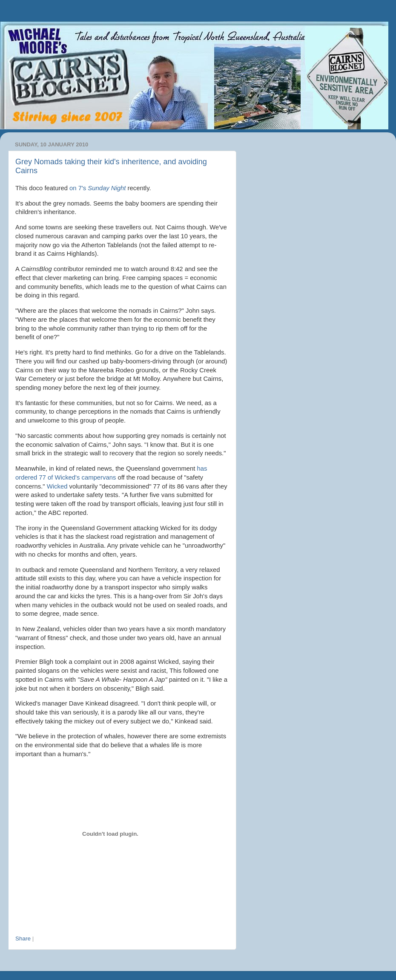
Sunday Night (107, 188)
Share (23, 939)
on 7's (79, 188)
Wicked (57, 486)
